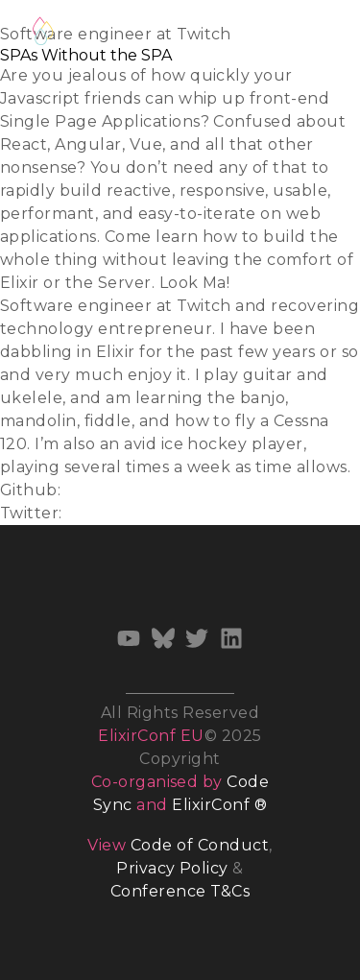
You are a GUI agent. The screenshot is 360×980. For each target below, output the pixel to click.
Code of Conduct (200, 845)
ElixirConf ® (219, 805)
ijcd (79, 490)
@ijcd (88, 513)
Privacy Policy (172, 868)
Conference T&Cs (180, 891)
